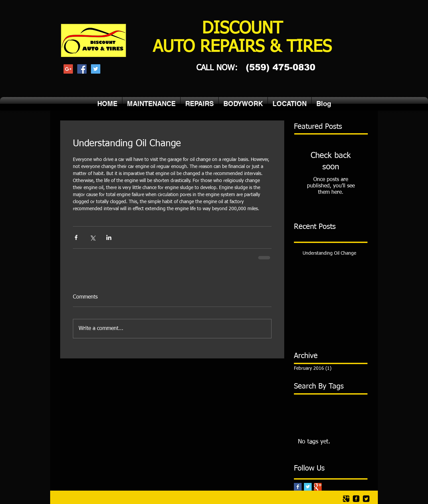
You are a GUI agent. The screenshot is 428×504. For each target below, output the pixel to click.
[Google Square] (346, 499)
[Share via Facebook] (76, 237)
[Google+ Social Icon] (68, 69)
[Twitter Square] (366, 499)
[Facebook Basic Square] (298, 487)
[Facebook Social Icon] (82, 69)
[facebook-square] (356, 499)
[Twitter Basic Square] (308, 487)
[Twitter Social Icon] (96, 69)
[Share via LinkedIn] (109, 237)
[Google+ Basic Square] (318, 487)
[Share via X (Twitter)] (92, 237)
